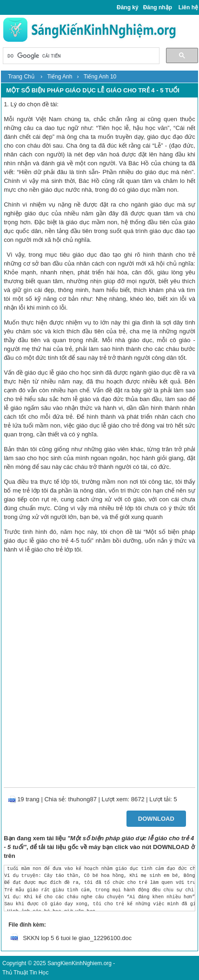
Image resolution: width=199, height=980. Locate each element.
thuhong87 (83, 799)
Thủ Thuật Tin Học (25, 973)
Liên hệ (188, 7)
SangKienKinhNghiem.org (80, 963)
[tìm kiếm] (80, 56)
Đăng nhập (158, 7)
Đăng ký (128, 7)
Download (156, 819)
